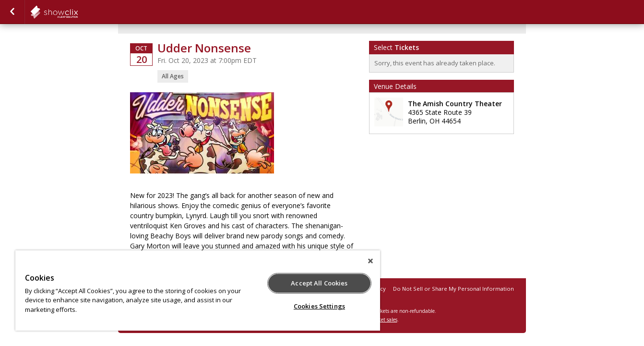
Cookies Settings (319, 306)
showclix (78, 12)
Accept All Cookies (319, 283)
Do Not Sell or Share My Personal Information (453, 289)
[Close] (370, 261)
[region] (198, 290)
